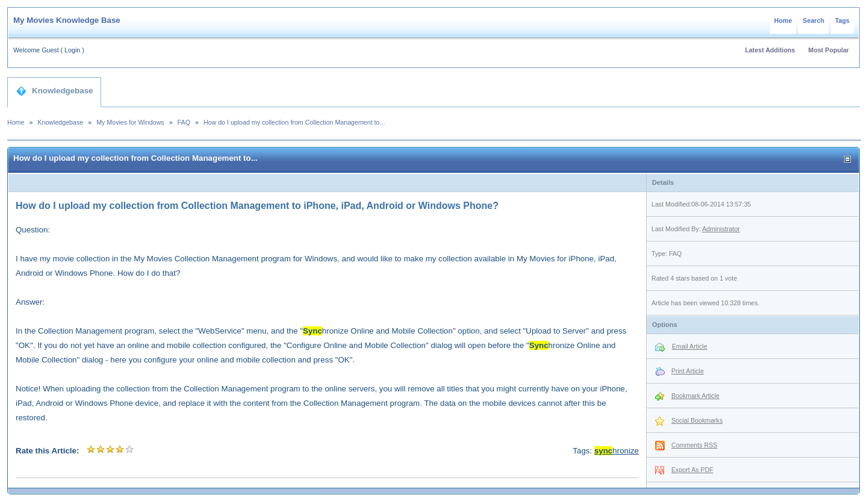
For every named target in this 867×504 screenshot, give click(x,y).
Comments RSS (694, 445)
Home (783, 20)
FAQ (184, 122)
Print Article (688, 371)
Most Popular (829, 50)
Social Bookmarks (697, 420)
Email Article (690, 346)
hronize (617, 451)
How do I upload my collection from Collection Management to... (294, 122)
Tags (842, 20)
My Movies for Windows (130, 122)
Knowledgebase (54, 91)
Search (813, 20)
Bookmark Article (695, 396)
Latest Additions (770, 50)
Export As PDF (692, 470)
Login (72, 50)
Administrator (721, 229)
